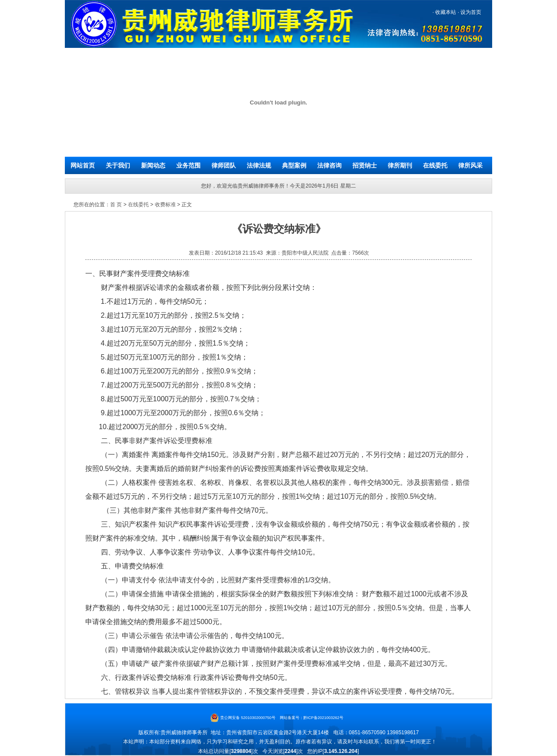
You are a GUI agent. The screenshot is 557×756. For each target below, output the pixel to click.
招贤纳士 (365, 165)
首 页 (116, 205)
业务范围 (188, 165)
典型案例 (294, 165)
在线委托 (435, 165)
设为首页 (470, 12)
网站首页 (83, 165)
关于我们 (118, 165)
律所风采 (470, 165)
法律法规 (259, 165)
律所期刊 (400, 165)
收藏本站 (445, 12)
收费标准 (165, 205)
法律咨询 (329, 165)
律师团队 (224, 165)
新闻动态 (153, 165)
